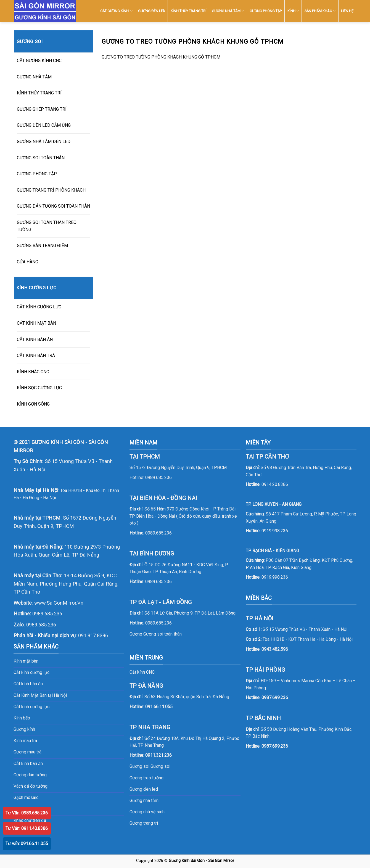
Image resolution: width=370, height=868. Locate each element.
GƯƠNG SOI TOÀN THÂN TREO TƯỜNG (47, 226)
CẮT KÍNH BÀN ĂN (35, 339)
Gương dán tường (30, 775)
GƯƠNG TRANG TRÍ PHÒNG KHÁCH (51, 190)
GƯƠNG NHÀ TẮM (228, 11)
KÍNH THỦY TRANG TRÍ (188, 11)
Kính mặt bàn (26, 661)
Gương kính (24, 729)
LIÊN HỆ (347, 11)
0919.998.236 (275, 531)
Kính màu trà (25, 741)
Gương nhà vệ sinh (147, 812)
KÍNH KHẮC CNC (33, 372)
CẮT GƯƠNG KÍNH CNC (39, 61)
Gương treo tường (146, 778)
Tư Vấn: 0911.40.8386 (27, 828)
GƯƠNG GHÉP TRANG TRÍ (42, 109)
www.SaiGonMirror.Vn (59, 603)
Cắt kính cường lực (31, 672)
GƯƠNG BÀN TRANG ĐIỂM (42, 246)
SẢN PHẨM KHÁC (320, 11)
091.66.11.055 (159, 707)
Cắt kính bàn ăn (28, 684)
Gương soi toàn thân (162, 634)
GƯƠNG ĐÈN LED (152, 11)
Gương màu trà (27, 752)
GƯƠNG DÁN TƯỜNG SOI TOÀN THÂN (53, 206)
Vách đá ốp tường (31, 786)
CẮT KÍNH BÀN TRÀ (36, 355)
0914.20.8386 (275, 484)
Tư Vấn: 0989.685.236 (27, 813)
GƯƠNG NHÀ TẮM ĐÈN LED (44, 141)
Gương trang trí (144, 823)
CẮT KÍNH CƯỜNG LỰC (39, 307)
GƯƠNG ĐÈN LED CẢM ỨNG (44, 125)
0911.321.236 (158, 755)
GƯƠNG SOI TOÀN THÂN (41, 158)
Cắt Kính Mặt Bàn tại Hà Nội (40, 695)
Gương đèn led (144, 789)
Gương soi (160, 766)
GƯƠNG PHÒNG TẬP (266, 11)
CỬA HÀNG (27, 262)
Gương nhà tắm (144, 800)
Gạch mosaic (26, 797)
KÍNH (293, 11)
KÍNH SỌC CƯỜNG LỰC (39, 388)
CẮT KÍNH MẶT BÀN (36, 323)
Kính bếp (22, 718)
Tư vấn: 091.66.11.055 (27, 844)
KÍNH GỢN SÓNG (33, 404)
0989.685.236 (47, 614)
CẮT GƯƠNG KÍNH (116, 11)
